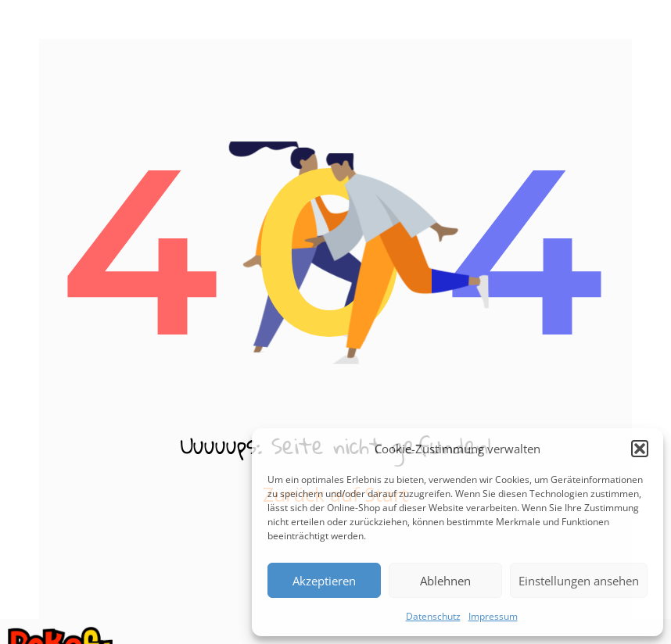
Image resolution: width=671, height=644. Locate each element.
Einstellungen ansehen (579, 581)
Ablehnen (445, 581)
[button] (640, 449)
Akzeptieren (324, 581)
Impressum (493, 616)
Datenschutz (433, 616)
